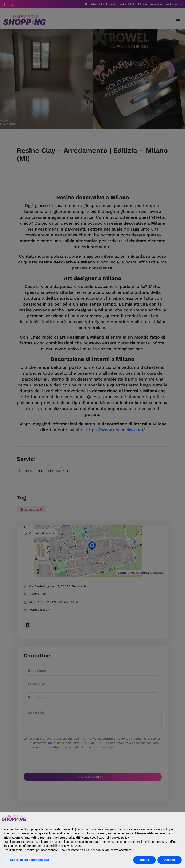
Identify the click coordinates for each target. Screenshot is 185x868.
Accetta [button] (170, 860)
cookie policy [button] (120, 838)
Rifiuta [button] (145, 860)
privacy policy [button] (162, 829)
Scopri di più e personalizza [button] (29, 860)
